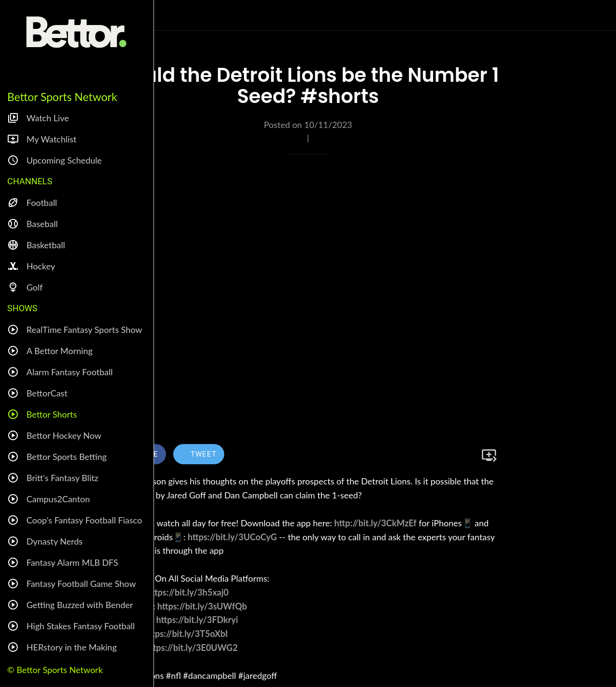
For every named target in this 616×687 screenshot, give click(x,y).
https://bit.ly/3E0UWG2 (192, 648)
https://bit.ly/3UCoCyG (232, 537)
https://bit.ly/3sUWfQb (202, 606)
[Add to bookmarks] (489, 455)
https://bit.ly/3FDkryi (197, 620)
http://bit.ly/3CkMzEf (376, 523)
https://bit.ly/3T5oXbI (186, 634)
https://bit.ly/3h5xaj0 (188, 592)
